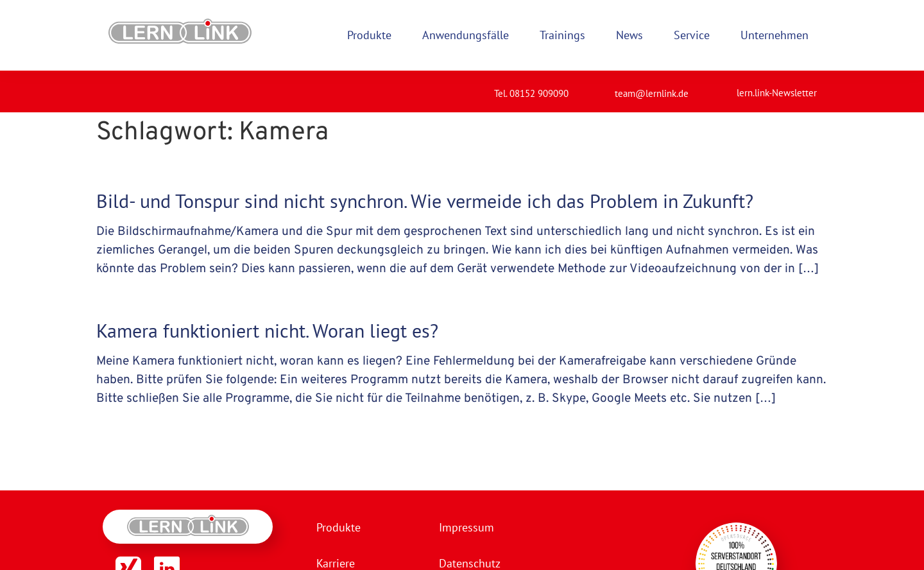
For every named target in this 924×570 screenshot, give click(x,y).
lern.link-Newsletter (777, 93)
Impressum (466, 527)
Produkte (338, 527)
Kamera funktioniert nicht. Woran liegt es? (267, 330)
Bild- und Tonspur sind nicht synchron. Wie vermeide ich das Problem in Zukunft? (425, 201)
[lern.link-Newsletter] (721, 87)
